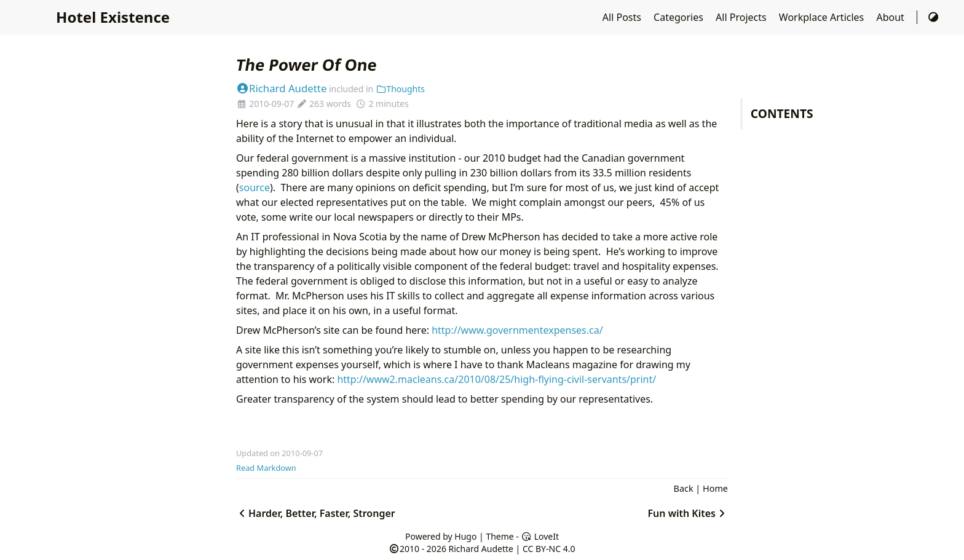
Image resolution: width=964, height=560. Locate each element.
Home (715, 488)
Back (684, 488)
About (891, 17)
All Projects (742, 17)
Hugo (465, 536)
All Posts (623, 17)
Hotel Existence (113, 17)
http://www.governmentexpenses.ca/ (517, 330)
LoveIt (540, 536)
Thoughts (400, 89)
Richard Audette (281, 88)
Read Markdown (266, 468)
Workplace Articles (823, 17)
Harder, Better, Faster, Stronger (316, 513)
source (255, 187)
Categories (680, 17)
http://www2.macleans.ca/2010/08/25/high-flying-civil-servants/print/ (496, 379)
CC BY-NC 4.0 (549, 549)
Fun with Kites (688, 513)
